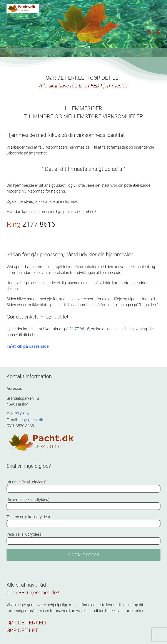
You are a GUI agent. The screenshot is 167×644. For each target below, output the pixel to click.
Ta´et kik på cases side (28, 346)
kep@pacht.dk (31, 420)
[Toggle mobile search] (149, 32)
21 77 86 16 (79, 329)
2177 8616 (39, 224)
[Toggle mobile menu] (158, 32)
